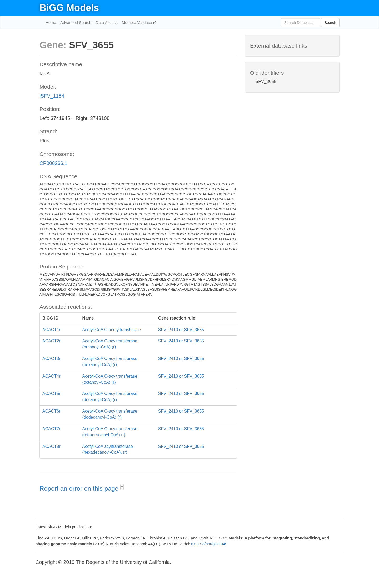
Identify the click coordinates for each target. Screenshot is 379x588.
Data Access (106, 22)
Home (51, 22)
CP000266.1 (53, 163)
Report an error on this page (80, 488)
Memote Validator (138, 22)
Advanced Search (76, 22)
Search (330, 23)
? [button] (122, 487)
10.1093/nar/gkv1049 (209, 544)
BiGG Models (69, 8)
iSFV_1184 (52, 96)
